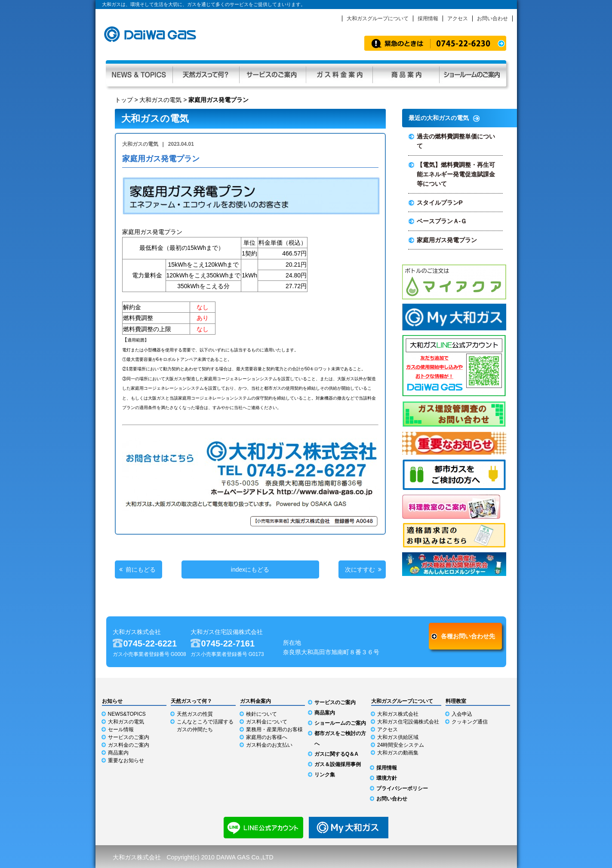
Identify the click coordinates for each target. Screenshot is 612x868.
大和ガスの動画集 (398, 753)
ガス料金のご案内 (129, 745)
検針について (261, 714)
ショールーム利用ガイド (473, 73)
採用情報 (428, 18)
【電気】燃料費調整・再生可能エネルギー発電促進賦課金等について (456, 174)
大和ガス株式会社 (398, 714)
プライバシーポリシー (402, 788)
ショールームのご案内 (340, 723)
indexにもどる (250, 569)
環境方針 (387, 778)
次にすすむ (360, 569)
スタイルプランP (440, 203)
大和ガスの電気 (160, 100)
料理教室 (456, 701)
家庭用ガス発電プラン (447, 240)
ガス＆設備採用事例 (338, 764)
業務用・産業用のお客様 (274, 729)
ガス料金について (267, 722)
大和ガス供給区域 (398, 737)
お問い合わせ (492, 18)
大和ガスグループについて (378, 18)
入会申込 (462, 714)
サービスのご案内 (272, 73)
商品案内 (406, 73)
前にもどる (141, 569)
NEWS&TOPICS (127, 714)
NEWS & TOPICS (139, 73)
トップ (124, 100)
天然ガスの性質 (195, 714)
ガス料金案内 (339, 73)
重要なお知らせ (126, 760)
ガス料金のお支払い (269, 745)
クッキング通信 (470, 722)
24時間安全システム (401, 745)
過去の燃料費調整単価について (456, 141)
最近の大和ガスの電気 (439, 118)
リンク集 (325, 775)
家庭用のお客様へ (267, 737)
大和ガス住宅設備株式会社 (408, 722)
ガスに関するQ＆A (336, 754)
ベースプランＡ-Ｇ (442, 221)
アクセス (458, 18)
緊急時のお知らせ (435, 43)
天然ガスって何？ (206, 73)
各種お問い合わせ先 (468, 636)
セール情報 (121, 729)
